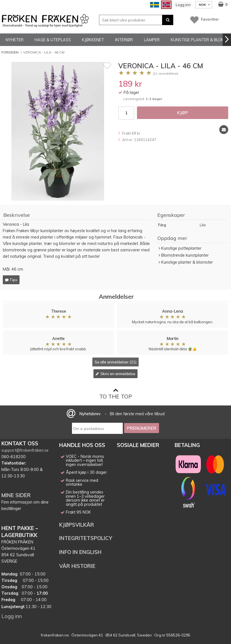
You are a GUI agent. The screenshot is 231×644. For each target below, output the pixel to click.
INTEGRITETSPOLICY (86, 538)
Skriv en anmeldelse (116, 374)
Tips (11, 280)
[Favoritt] (107, 65)
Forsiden (10, 52)
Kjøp (183, 113)
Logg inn (183, 5)
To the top (116, 394)
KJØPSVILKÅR (77, 525)
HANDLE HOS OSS (82, 445)
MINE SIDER (16, 495)
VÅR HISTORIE (77, 566)
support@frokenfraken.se (25, 450)
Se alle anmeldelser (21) (116, 362)
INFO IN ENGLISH (80, 552)
